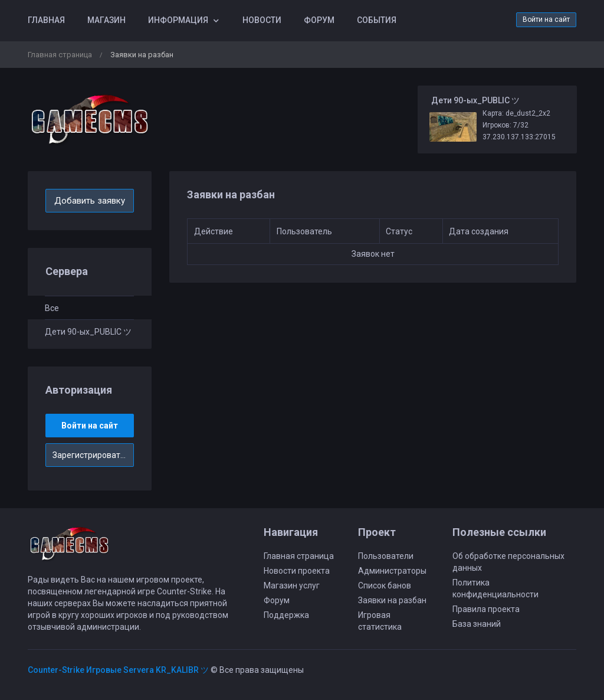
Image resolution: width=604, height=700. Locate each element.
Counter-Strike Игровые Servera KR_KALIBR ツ (118, 670)
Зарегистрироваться (93, 455)
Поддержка (286, 615)
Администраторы (392, 571)
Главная (46, 20)
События (377, 20)
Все (52, 308)
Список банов (385, 585)
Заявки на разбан (392, 600)
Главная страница (60, 55)
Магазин (106, 20)
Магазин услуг (292, 585)
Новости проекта (297, 571)
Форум (319, 20)
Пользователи (386, 556)
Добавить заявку (90, 201)
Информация (178, 20)
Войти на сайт (546, 19)
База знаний (477, 624)
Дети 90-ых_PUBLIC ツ (88, 332)
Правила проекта (486, 609)
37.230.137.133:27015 (519, 137)
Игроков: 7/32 (505, 125)
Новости (262, 20)
